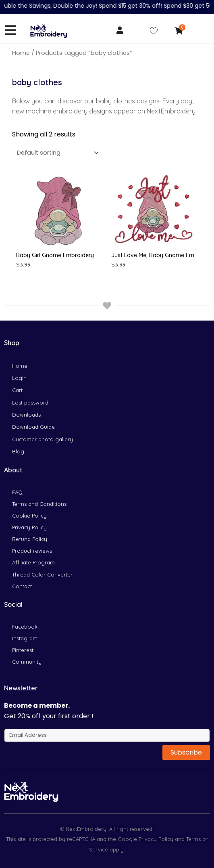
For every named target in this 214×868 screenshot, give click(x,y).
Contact (22, 586)
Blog (18, 451)
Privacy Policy (29, 527)
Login (19, 378)
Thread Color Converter (42, 574)
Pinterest (23, 650)
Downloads (26, 415)
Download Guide (33, 427)
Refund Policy (30, 539)
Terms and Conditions (39, 504)
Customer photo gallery (43, 439)
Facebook (25, 627)
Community (27, 662)
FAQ (17, 492)
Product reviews (32, 551)
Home (21, 53)
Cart (17, 390)
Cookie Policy (29, 516)
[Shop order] (56, 153)
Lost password (30, 403)
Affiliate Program (33, 562)
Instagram (25, 638)
